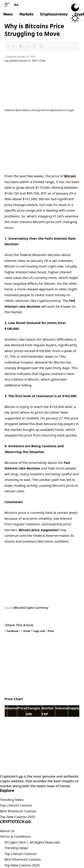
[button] (8, 5)
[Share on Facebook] (13, 46)
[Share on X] (20, 46)
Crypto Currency (36, 608)
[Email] (27, 46)
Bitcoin (70, 176)
